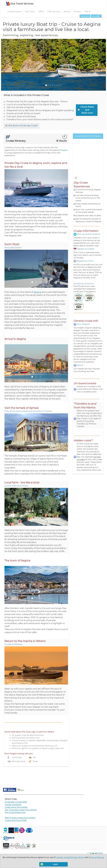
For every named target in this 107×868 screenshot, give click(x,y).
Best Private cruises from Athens (20, 818)
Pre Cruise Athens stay (15, 812)
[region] (88, 161)
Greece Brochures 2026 (16, 820)
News (22, 790)
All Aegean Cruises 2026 (16, 802)
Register (85, 16)
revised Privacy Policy (74, 857)
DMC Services (54, 12)
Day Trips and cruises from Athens (21, 810)
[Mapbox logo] (76, 178)
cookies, (60, 857)
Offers (41, 12)
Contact (77, 12)
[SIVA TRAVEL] (20, 5)
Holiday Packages (13, 805)
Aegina (64, 150)
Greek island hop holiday (16, 807)
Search (87, 12)
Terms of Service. (96, 857)
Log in (96, 16)
